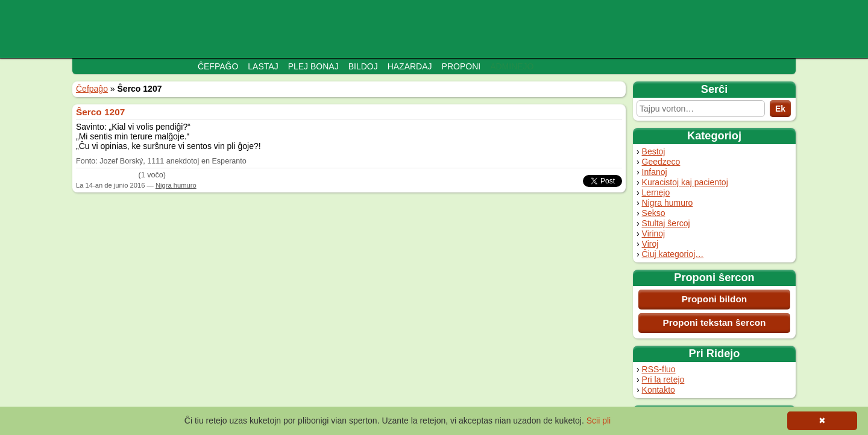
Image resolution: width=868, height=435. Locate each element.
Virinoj (654, 233)
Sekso (654, 213)
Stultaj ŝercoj (666, 223)
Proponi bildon (715, 299)
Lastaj (263, 66)
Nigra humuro (668, 203)
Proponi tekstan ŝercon (714, 322)
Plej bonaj (313, 66)
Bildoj (363, 66)
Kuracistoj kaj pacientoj (685, 182)
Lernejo (656, 192)
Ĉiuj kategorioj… (673, 254)
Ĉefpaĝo (218, 66)
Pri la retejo (663, 379)
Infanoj (655, 172)
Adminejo (512, 66)
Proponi (461, 66)
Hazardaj (410, 66)
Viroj (650, 244)
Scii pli (599, 421)
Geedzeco (661, 162)
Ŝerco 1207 (100, 112)
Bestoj (654, 151)
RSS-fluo (659, 369)
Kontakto (659, 390)
